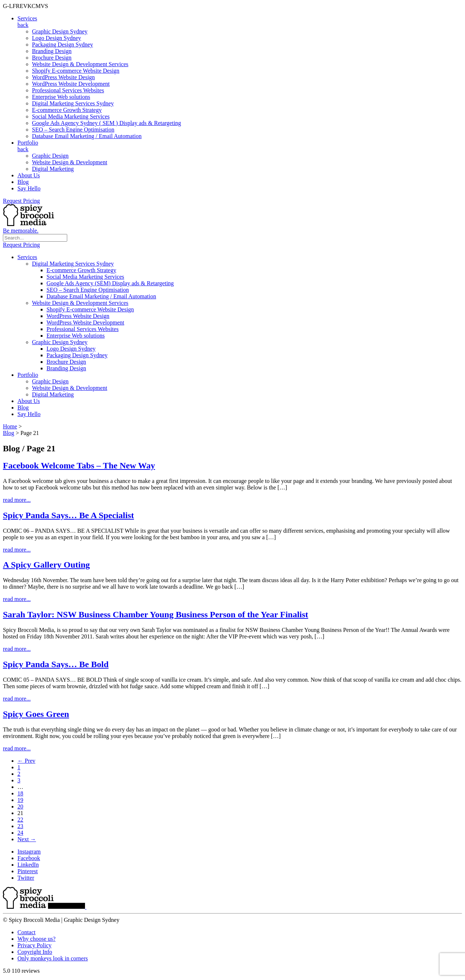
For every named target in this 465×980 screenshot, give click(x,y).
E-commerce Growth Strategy (67, 110)
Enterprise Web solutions (61, 97)
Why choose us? (37, 939)
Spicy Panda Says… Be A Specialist (68, 515)
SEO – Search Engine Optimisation (73, 130)
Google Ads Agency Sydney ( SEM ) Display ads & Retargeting (106, 123)
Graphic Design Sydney (60, 31)
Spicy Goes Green (36, 714)
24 (20, 833)
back (23, 25)
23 (20, 826)
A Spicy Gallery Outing (46, 565)
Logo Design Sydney (56, 38)
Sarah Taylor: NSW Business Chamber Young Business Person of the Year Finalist (155, 614)
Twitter (26, 878)
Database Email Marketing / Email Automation (87, 136)
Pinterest (28, 871)
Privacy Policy (35, 945)
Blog (23, 182)
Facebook (29, 858)
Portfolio (28, 143)
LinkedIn (28, 865)
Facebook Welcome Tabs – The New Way (79, 465)
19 (20, 800)
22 (20, 820)
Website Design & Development (70, 162)
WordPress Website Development (71, 84)
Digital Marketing (53, 169)
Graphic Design (50, 156)
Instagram (29, 852)
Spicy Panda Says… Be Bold (56, 664)
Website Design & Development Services (80, 64)
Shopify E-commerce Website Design (76, 71)
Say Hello (29, 188)
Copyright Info (35, 952)
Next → (27, 839)
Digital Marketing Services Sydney (73, 103)
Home (10, 426)
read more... (17, 500)
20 (20, 806)
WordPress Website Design (63, 77)
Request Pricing (21, 201)
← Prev (26, 761)
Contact (27, 932)
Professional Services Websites (68, 90)
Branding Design (52, 51)
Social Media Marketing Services (71, 116)
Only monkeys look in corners (53, 958)
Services (27, 18)
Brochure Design (52, 58)
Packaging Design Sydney (62, 45)
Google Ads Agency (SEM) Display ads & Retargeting (110, 283)
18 (20, 793)
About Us (29, 175)
